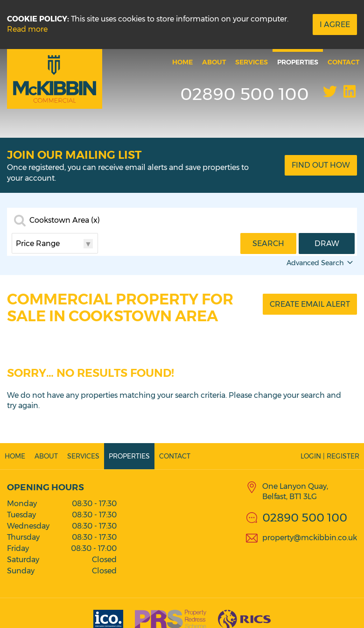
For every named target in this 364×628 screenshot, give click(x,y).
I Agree (335, 25)
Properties (298, 62)
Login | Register (330, 456)
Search (268, 243)
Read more (27, 29)
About (214, 62)
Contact (343, 62)
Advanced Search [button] (321, 263)
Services (252, 62)
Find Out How (321, 165)
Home (182, 62)
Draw (327, 243)
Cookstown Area (65, 220)
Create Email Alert (310, 304)
